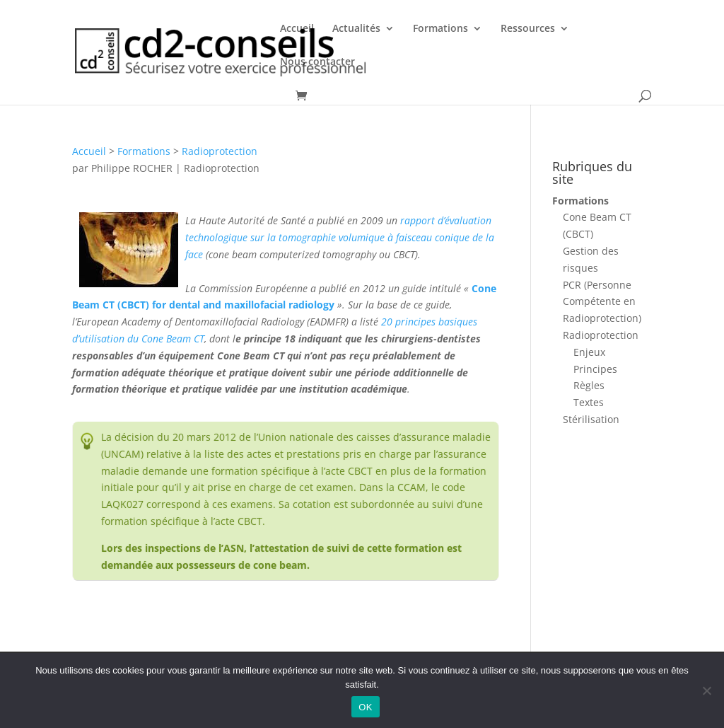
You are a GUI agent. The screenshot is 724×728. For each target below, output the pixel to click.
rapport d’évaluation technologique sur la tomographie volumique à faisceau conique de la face (340, 237)
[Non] (706, 691)
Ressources (528, 29)
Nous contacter (317, 62)
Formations (440, 29)
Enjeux (589, 352)
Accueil (297, 29)
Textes (589, 402)
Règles (589, 385)
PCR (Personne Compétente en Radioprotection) (602, 302)
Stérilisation (591, 419)
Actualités (356, 29)
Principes (595, 369)
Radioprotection (220, 151)
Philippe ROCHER (132, 168)
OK (365, 707)
